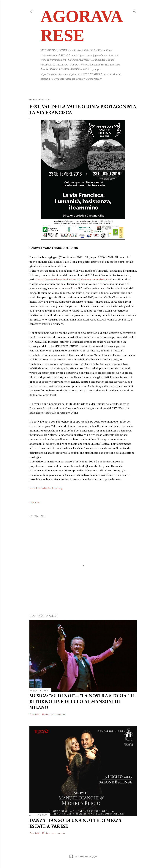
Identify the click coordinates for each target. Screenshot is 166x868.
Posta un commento (53, 714)
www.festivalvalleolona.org (46, 488)
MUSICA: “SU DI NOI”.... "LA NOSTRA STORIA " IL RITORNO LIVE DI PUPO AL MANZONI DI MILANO (82, 702)
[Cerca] (135, 10)
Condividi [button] (34, 502)
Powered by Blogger (83, 856)
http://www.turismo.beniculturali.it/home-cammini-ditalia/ (74, 279)
